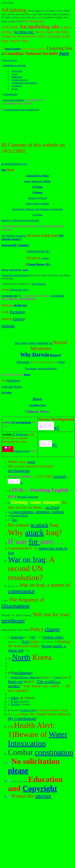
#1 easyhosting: (21, 423)
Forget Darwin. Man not (25, 678)
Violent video (53, 638)
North (21, 658)
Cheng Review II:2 (39, 264)
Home (27, 375)
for (34, 542)
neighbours (13, 621)
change (52, 630)
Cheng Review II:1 (39, 251)
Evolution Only (28, 711)
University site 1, (20, 290)
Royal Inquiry (13, 49)
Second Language (28, 497)
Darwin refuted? (10, 60)
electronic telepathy (14, 100)
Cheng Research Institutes (15, 276)
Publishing (13, 381)
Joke (14, 698)
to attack (40, 526)
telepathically (10, 94)
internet (43, 796)
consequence (21, 592)
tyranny (45, 258)
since (31, 462)
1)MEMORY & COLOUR (14, 66)
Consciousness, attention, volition (37, 512)
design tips (20, 306)
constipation (54, 753)
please (18, 771)
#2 (15, 483)
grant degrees (39, 284)
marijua (17, 638)
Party (64, 53)
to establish (57, 296)
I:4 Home (38, 215)
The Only (15, 705)
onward (60, 477)
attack (34, 533)
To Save (15, 702)
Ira (14, 520)
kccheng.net (24, 32)
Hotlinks (8, 326)
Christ (61, 363)
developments (19, 471)
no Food (52, 508)
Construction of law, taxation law (22, 110)
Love (57, 678)
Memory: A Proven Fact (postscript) (20, 220)
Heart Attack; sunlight (37, 204)
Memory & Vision (38, 198)
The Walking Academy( (14, 236)
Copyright (40, 789)
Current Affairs (19, 516)
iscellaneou (22, 673)
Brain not (15, 682)
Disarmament (15, 606)
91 (33, 638)
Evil (26, 642)
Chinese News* (16, 452)
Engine (19, 319)
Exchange (17, 312)
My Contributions (22, 719)
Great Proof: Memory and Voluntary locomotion (37, 209)
